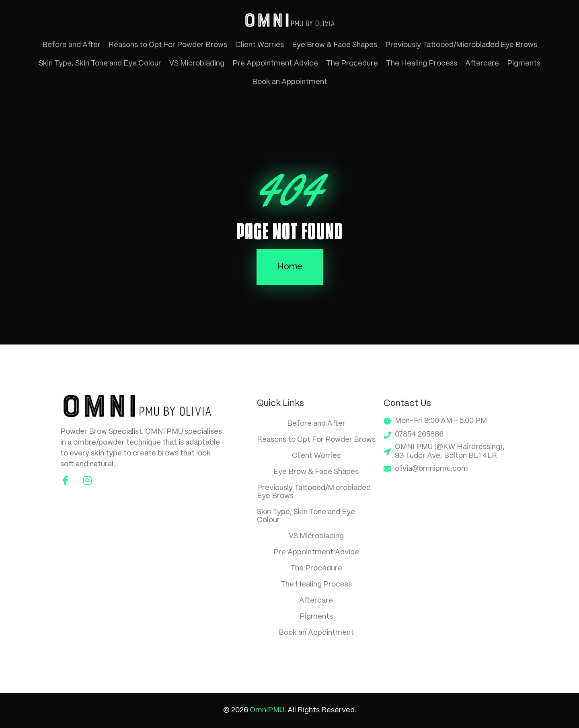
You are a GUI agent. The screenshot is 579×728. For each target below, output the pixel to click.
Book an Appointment (290, 82)
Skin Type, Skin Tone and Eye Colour (100, 64)
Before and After (71, 45)
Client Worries (260, 45)
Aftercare (482, 64)
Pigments (524, 64)
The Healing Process (422, 64)
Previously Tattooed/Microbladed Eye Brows (461, 45)
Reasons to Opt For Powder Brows (168, 45)
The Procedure (352, 64)
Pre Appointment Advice (275, 64)
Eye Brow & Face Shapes (335, 45)
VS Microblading (197, 64)
